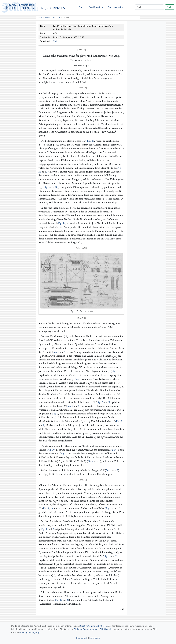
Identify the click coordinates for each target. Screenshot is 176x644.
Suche (170, 7)
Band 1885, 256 (52, 17)
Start (81, 7)
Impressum (95, 638)
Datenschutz (82, 638)
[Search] (149, 7)
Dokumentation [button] (116, 7)
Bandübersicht (96, 7)
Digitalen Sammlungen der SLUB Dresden (94, 629)
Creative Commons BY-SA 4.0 (94, 626)
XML (55, 41)
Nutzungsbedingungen (30, 632)
